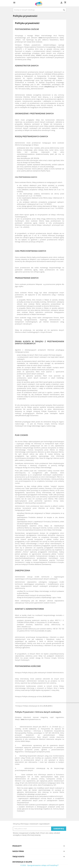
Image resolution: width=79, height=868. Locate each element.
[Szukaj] (40, 10)
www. (41, 38)
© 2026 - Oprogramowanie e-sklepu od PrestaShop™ (40, 865)
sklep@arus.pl (49, 87)
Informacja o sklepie (22, 862)
